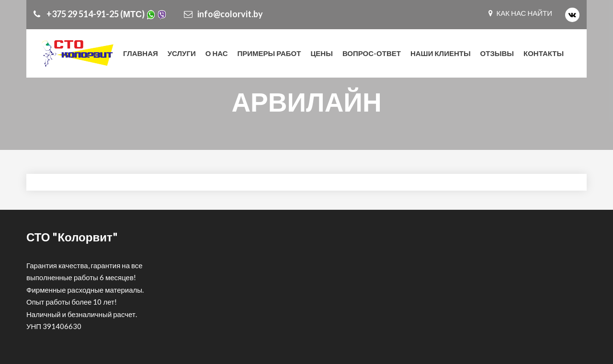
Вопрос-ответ (372, 53)
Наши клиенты (441, 53)
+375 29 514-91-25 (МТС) (100, 14)
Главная (141, 53)
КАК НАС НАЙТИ (520, 13)
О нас (217, 53)
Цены (321, 53)
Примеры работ (269, 53)
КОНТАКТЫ (544, 53)
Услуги (182, 53)
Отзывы (497, 53)
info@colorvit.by (223, 14)
